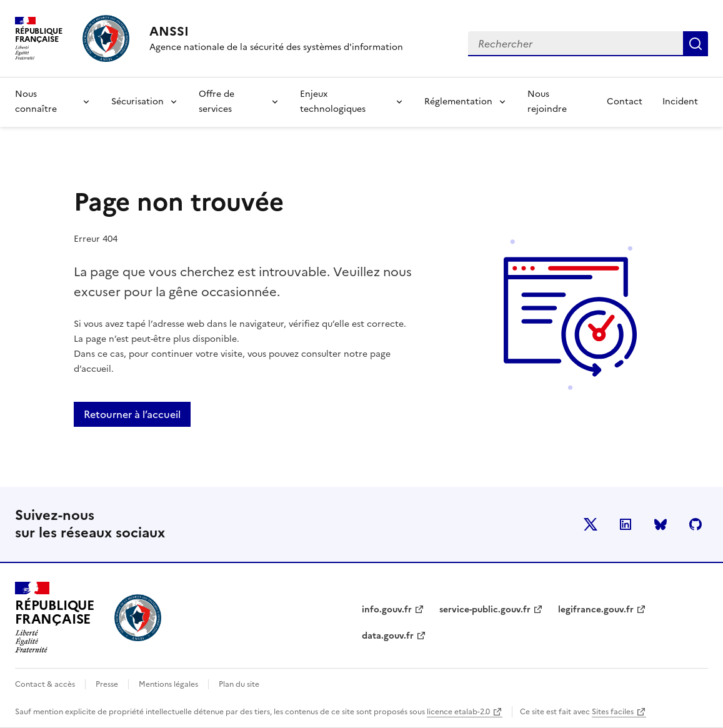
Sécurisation (137, 102)
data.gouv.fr (388, 636)
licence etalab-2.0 (458, 712)
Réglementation (458, 102)
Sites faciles (613, 712)
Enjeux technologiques (333, 102)
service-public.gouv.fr (485, 610)
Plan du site (239, 684)
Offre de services (217, 102)
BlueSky (661, 524)
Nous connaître (36, 102)
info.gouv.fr (387, 610)
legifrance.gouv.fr (596, 610)
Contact (625, 102)
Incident (680, 102)
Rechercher (696, 44)
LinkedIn (626, 524)
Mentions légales (168, 684)
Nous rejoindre (547, 102)
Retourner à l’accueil (132, 414)
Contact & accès (45, 684)
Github (696, 524)
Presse (107, 684)
